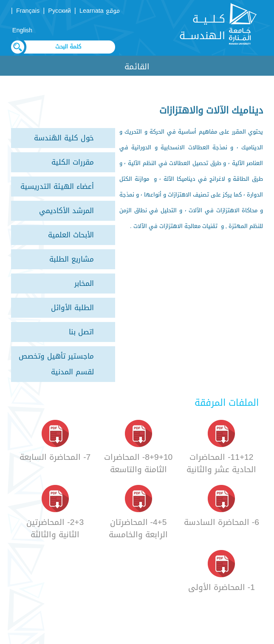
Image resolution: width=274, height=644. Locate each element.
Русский (59, 11)
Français (28, 11)
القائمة (137, 67)
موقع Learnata (100, 11)
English (22, 30)
